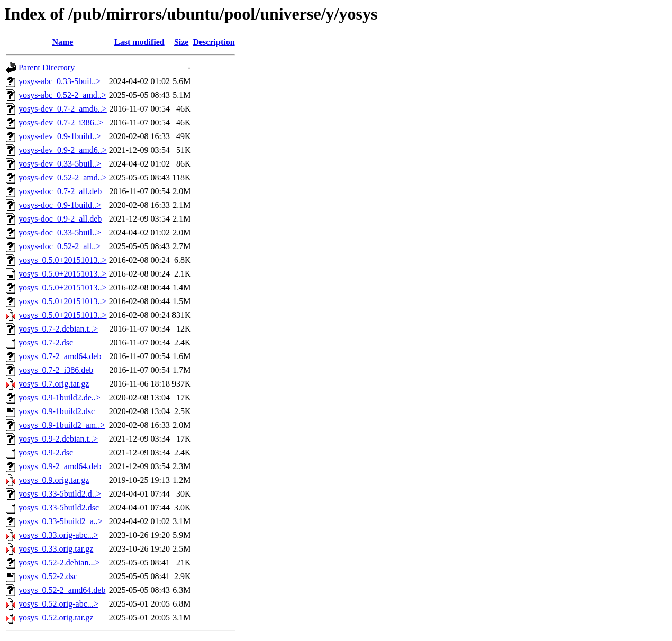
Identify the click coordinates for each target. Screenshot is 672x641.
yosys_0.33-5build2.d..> (60, 494)
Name (62, 42)
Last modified (139, 42)
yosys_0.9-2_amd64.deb (60, 466)
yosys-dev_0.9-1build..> (60, 136)
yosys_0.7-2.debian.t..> (58, 329)
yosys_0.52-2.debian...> (59, 562)
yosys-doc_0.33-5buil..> (60, 232)
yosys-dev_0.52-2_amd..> (63, 177)
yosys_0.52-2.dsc (48, 576)
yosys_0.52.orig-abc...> (58, 604)
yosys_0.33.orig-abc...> (58, 535)
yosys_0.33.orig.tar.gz (56, 549)
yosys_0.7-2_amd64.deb (60, 356)
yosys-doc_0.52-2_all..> (60, 246)
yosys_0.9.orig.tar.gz (54, 480)
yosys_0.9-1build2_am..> (62, 425)
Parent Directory (47, 67)
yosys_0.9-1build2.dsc (57, 411)
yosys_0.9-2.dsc (46, 452)
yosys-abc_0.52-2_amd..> (62, 95)
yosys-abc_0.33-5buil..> (60, 81)
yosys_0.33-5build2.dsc (59, 507)
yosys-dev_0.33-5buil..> (60, 164)
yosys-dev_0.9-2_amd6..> (63, 150)
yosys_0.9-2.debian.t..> (58, 439)
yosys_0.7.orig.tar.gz (54, 384)
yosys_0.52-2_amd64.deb (62, 590)
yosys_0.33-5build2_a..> (61, 521)
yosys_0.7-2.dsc (46, 342)
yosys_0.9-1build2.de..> (60, 397)
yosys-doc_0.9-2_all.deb (60, 219)
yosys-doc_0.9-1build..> (60, 205)
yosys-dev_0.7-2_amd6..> (63, 109)
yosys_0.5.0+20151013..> (63, 260)
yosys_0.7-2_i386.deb (56, 370)
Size (181, 42)
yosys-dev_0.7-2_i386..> (61, 122)
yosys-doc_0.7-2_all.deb (60, 191)
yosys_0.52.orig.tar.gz (56, 617)
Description (214, 42)
